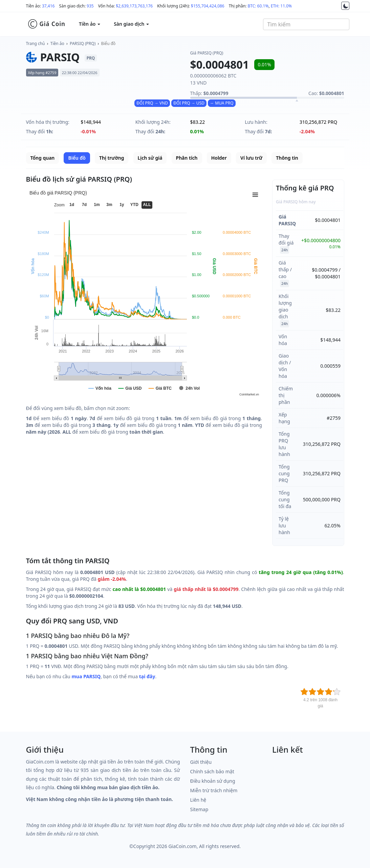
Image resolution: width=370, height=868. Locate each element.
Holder (219, 158)
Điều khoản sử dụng (213, 781)
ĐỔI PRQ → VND (152, 103)
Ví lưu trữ (251, 158)
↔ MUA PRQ (222, 103)
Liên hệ (198, 800)
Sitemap (199, 809)
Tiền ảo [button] (90, 24)
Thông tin (287, 158)
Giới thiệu (201, 762)
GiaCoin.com (182, 846)
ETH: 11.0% (281, 6)
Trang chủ (36, 43)
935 (90, 6)
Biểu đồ (108, 43)
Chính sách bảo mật (212, 771)
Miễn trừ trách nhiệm (214, 790)
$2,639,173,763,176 (134, 6)
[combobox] (306, 24)
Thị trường (112, 158)
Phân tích (187, 158)
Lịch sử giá (150, 158)
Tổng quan (43, 158)
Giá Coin (47, 24)
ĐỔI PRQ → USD (189, 103)
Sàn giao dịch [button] (131, 24)
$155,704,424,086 (208, 6)
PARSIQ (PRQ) (83, 43)
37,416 (48, 6)
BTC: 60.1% (258, 6)
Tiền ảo (57, 43)
